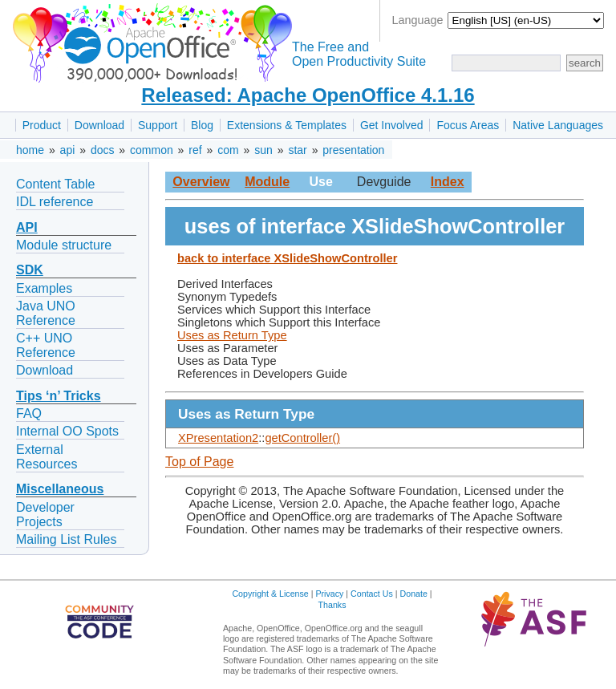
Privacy (329, 594)
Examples (44, 288)
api (68, 150)
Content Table (55, 184)
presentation (353, 150)
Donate (414, 594)
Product (42, 125)
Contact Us (372, 594)
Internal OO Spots (67, 431)
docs (103, 150)
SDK (30, 270)
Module (267, 182)
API (27, 227)
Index (448, 182)
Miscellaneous (60, 489)
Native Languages (558, 125)
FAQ (29, 413)
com (228, 150)
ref (195, 150)
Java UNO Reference (46, 313)
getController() (302, 438)
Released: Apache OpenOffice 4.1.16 (308, 95)
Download (99, 125)
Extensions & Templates (287, 125)
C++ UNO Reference (46, 345)
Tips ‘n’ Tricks (59, 396)
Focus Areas (468, 125)
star (297, 150)
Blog (202, 125)
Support (158, 125)
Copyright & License (270, 594)
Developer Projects (45, 515)
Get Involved (392, 125)
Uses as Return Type (232, 335)
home (30, 150)
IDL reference (55, 202)
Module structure (64, 245)
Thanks (332, 605)
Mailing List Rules (66, 539)
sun (263, 150)
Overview (201, 182)
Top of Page (199, 462)
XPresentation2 (218, 438)
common (152, 150)
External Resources (47, 457)
